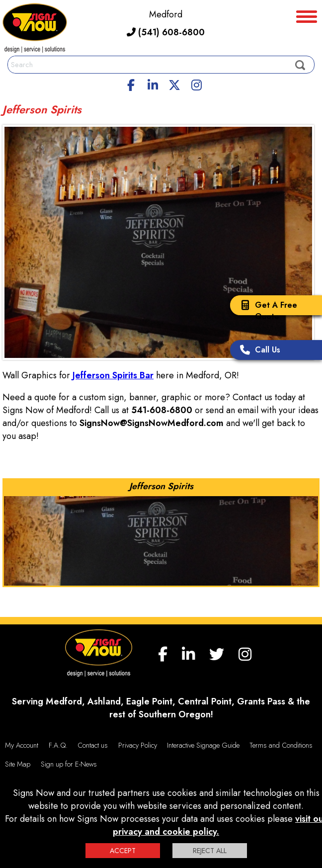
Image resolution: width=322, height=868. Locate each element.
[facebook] (131, 84)
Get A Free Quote (266, 311)
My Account (22, 745)
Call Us (258, 351)
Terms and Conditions (281, 745)
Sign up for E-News (69, 764)
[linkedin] (153, 84)
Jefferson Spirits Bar (113, 375)
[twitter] (174, 84)
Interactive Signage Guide (203, 745)
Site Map (18, 764)
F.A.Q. (58, 745)
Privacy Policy (138, 745)
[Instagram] (196, 84)
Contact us (93, 745)
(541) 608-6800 (166, 32)
